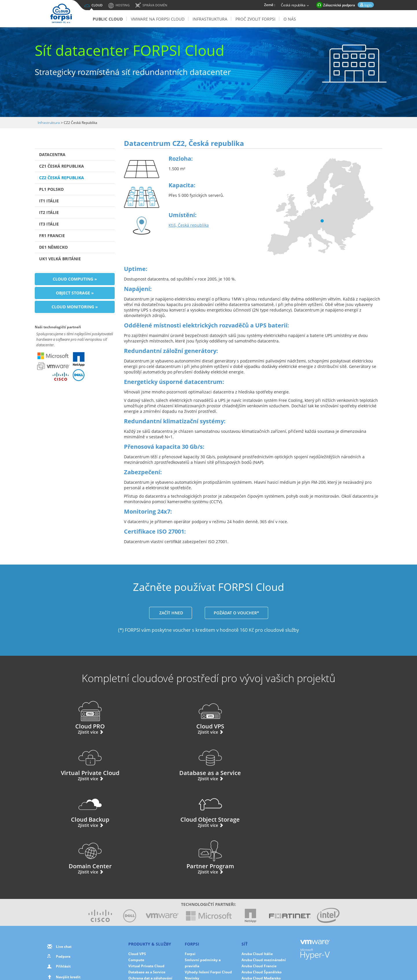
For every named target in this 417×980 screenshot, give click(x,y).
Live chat (64, 853)
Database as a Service (342, 715)
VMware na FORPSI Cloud (158, 19)
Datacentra (52, 154)
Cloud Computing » (75, 279)
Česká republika (296, 6)
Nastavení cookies (264, 957)
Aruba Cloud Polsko (258, 891)
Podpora (63, 863)
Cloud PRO (75, 715)
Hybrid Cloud (140, 909)
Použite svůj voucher (69, 894)
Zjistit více (75, 732)
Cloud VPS (164, 715)
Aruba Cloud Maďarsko (261, 885)
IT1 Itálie (49, 201)
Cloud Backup (75, 761)
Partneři (192, 897)
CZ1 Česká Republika (62, 166)
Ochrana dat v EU (200, 903)
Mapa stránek (242, 963)
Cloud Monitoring (143, 903)
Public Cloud (108, 19)
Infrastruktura (210, 19)
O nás (290, 19)
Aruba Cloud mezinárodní (264, 867)
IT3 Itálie (49, 224)
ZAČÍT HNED (171, 613)
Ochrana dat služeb (202, 909)
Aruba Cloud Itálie (257, 861)
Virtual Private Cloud (253, 715)
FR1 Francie (52, 236)
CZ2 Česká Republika (62, 178)
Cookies (235, 957)
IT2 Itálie (49, 212)
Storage (135, 891)
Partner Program (342, 761)
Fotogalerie (194, 891)
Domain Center (253, 761)
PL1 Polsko (51, 189)
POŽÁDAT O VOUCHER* (236, 613)
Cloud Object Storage (164, 761)
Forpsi (190, 861)
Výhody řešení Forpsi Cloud (208, 879)
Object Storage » (75, 293)
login (367, 5)
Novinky (192, 885)
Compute (136, 867)
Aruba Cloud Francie (259, 873)
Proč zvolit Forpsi (255, 19)
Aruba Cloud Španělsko (261, 879)
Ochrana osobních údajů (200, 957)
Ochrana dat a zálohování (150, 885)
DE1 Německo (53, 247)
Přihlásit (63, 873)
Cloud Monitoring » (75, 307)
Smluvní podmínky (208, 963)
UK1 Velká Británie (60, 259)
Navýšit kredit (68, 884)
